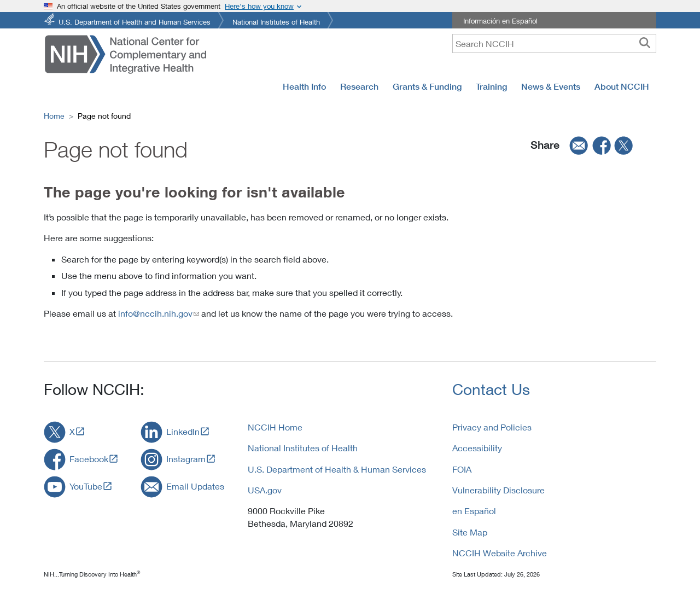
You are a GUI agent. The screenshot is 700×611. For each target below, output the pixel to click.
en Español (474, 511)
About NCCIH (622, 86)
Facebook (89, 459)
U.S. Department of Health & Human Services (337, 469)
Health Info (304, 86)
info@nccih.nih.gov (155, 313)
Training (491, 86)
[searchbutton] (645, 43)
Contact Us (491, 389)
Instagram (186, 459)
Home (54, 116)
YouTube (86, 486)
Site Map (470, 532)
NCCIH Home (275, 427)
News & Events (551, 86)
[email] (575, 146)
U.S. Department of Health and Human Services (135, 21)
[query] (554, 43)
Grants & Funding (427, 86)
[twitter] (624, 146)
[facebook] (602, 146)
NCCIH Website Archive (500, 553)
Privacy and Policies (492, 427)
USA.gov (265, 490)
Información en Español (500, 21)
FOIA (462, 469)
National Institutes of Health (276, 21)
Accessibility (477, 448)
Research (359, 86)
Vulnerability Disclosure (498, 490)
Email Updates (195, 486)
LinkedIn (183, 431)
